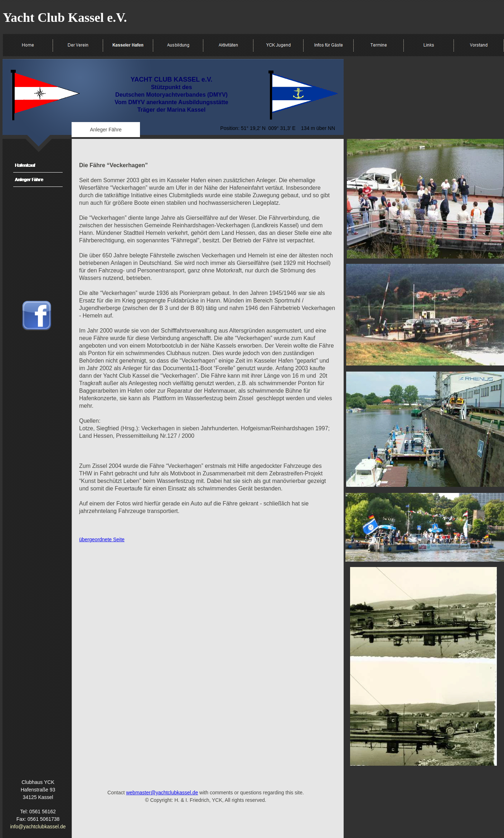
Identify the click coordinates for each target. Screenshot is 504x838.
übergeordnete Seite (102, 539)
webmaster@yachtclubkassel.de (162, 793)
